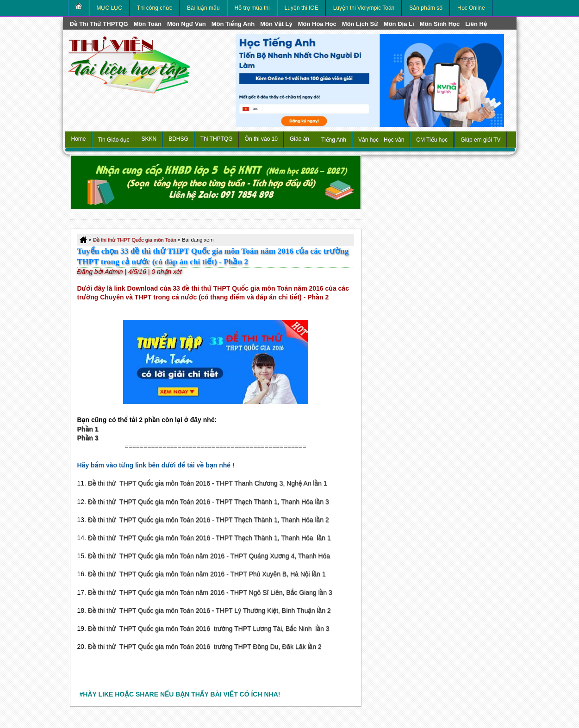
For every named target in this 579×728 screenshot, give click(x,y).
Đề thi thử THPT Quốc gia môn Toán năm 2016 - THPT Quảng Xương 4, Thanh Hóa (209, 556)
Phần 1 (88, 429)
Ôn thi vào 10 (261, 139)
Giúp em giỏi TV (480, 140)
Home (79, 139)
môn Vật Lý (276, 24)
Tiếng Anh (334, 140)
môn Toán (148, 24)
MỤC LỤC (109, 8)
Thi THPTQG (217, 139)
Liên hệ (476, 24)
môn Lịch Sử (360, 24)
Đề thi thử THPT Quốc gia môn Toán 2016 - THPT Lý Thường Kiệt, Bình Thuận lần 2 (209, 610)
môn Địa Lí (399, 24)
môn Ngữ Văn (187, 24)
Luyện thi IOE (302, 8)
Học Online (471, 8)
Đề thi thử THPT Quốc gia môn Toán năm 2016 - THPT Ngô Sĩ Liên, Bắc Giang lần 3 (210, 592)
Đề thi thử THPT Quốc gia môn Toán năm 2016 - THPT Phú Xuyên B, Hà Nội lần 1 (207, 574)
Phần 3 (88, 438)
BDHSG (178, 139)
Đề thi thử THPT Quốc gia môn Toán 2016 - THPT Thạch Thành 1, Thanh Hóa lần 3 (209, 502)
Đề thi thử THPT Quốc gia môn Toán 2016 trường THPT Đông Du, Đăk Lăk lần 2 (205, 647)
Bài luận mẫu (203, 8)
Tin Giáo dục (114, 140)
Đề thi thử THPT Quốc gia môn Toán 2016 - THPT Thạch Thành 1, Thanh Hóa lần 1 (209, 538)
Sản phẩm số (426, 8)
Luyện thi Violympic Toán (364, 8)
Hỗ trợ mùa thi (252, 8)
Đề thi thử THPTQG (99, 24)
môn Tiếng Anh (233, 24)
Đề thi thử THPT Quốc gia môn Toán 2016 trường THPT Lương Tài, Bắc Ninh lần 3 (209, 628)
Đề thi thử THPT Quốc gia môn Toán (135, 240)
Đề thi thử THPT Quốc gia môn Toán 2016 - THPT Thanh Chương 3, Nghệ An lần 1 (208, 483)
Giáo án (299, 139)
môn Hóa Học (317, 24)
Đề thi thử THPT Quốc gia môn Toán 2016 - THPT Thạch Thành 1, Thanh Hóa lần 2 (209, 520)
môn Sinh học (440, 24)
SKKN (149, 139)
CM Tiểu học (432, 140)
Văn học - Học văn (381, 140)
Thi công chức (155, 8)
